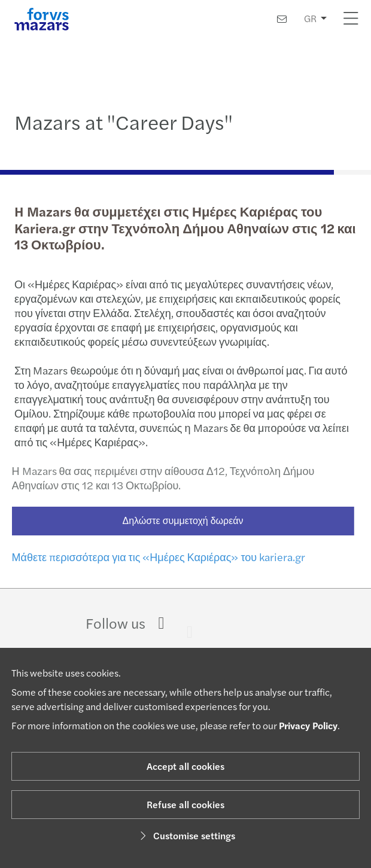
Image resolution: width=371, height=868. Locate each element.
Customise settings (186, 835)
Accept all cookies (185, 766)
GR (310, 18)
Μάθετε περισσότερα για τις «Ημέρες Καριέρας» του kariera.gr (154, 557)
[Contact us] (282, 19)
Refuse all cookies (185, 804)
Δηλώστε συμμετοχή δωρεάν (178, 520)
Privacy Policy (308, 725)
